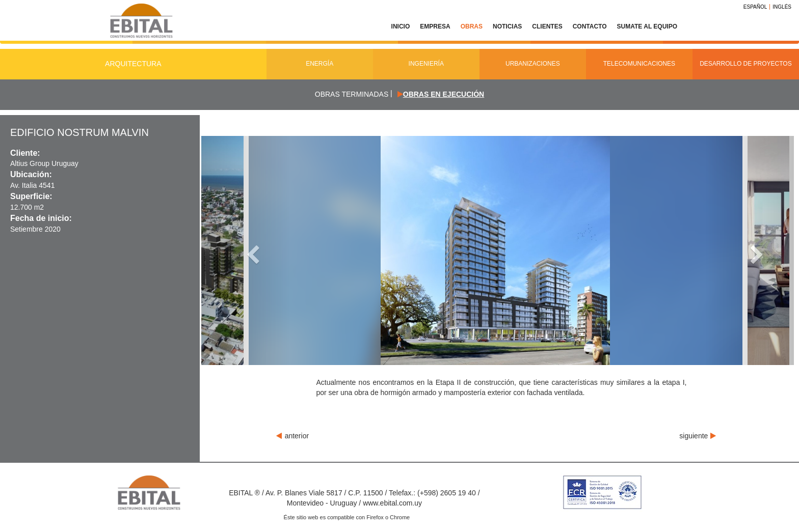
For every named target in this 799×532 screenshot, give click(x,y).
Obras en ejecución (444, 94)
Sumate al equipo (647, 26)
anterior (292, 436)
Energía (319, 64)
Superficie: (31, 196)
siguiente (698, 436)
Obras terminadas (352, 94)
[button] (246, 250)
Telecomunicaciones (639, 64)
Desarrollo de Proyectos (746, 64)
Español (755, 7)
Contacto (590, 26)
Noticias (507, 26)
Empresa (435, 26)
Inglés (782, 7)
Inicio (401, 26)
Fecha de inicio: (41, 218)
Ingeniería (426, 64)
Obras (472, 26)
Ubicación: (31, 174)
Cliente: (25, 153)
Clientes (547, 26)
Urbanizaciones (533, 64)
